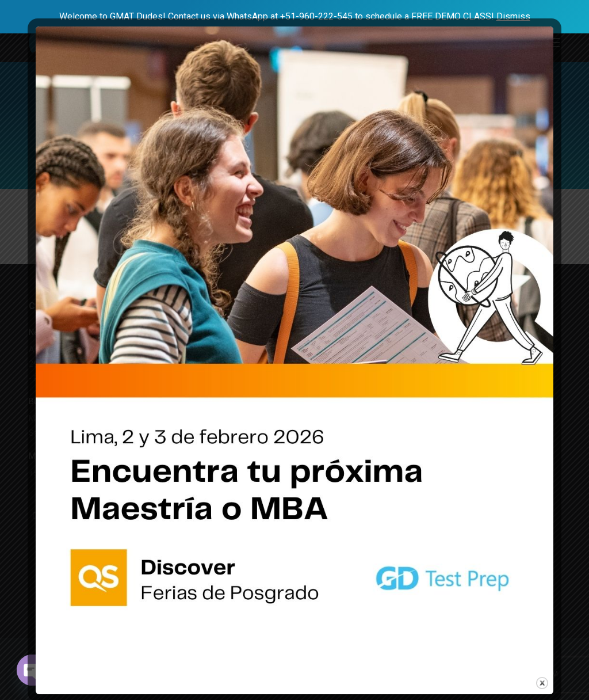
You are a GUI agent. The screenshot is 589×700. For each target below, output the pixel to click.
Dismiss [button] (513, 16)
